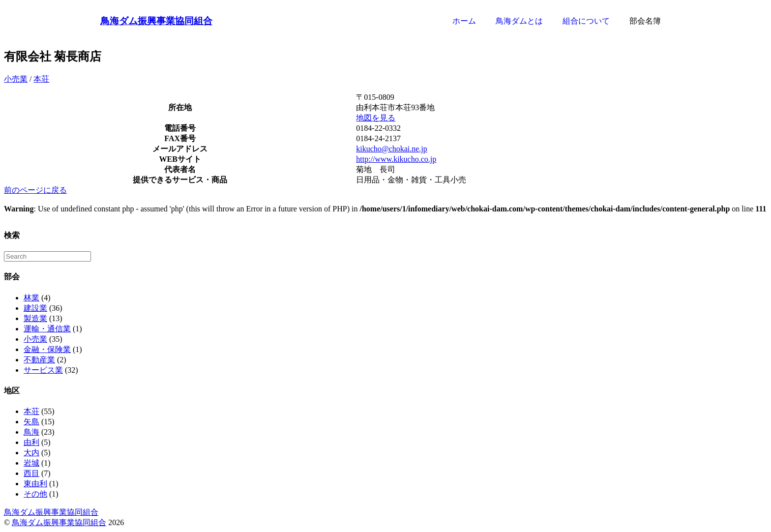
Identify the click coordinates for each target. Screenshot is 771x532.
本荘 (41, 79)
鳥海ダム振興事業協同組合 (156, 21)
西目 (31, 473)
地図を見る (376, 118)
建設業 (35, 308)
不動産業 (39, 360)
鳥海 (31, 432)
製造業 (35, 318)
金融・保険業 (47, 349)
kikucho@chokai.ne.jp (391, 149)
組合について (586, 21)
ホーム (464, 21)
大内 (31, 453)
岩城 (31, 463)
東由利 (35, 484)
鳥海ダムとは (519, 21)
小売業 (16, 79)
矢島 (31, 422)
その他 (35, 494)
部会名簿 (645, 21)
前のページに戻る (35, 190)
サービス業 (43, 370)
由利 (31, 442)
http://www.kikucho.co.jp (396, 159)
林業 (31, 298)
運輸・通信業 (47, 329)
